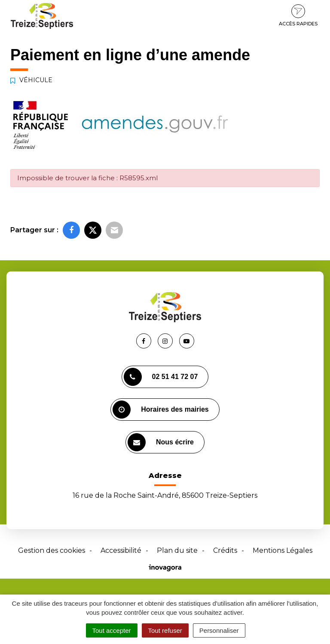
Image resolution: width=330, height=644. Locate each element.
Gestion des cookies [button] (52, 550)
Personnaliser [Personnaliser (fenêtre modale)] (219, 630)
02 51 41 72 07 (161, 377)
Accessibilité (121, 550)
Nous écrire (161, 442)
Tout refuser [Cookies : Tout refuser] (165, 630)
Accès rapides (298, 15)
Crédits (225, 550)
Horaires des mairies (160, 410)
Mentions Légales (283, 550)
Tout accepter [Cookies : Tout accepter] (112, 630)
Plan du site (177, 550)
